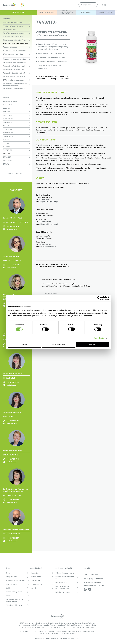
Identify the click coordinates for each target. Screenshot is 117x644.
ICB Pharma (14, 5)
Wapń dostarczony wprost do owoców (13, 56)
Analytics (34, 589)
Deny (25, 345)
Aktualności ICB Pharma (15, 606)
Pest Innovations (42, 13)
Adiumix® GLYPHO (10, 102)
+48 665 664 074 (13, 266)
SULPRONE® (8, 151)
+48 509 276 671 (45, 201)
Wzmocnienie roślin (10, 31)
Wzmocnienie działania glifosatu (14, 90)
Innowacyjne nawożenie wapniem (14, 60)
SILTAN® (6, 148)
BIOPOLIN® (7, 116)
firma (8, 569)
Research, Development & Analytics (63, 13)
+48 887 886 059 (13, 539)
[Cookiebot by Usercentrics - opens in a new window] (99, 298)
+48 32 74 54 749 (13, 460)
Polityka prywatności (68, 640)
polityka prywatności (63, 569)
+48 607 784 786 (13, 501)
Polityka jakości (12, 578)
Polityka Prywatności (63, 593)
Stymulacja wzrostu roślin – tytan (14, 52)
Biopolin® (40, 171)
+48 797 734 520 (45, 223)
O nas (8, 574)
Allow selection (58, 345)
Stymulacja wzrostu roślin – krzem (15, 41)
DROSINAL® (8, 123)
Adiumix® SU (8, 106)
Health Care (84, 13)
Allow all (92, 345)
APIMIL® (6, 113)
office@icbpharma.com (93, 580)
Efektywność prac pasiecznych (13, 81)
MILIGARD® (8, 130)
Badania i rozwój (12, 586)
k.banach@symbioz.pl (50, 225)
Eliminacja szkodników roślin (13, 24)
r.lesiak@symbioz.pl (49, 248)
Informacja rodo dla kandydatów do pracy (63, 589)
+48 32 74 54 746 (13, 383)
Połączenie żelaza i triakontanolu (14, 74)
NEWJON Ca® (8, 134)
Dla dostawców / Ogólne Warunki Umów (15, 602)
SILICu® (6, 141)
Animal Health (105, 13)
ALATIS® (6, 109)
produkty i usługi (37, 569)
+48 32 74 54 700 (91, 576)
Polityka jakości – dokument (16, 582)
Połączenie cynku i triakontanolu (14, 67)
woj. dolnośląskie (51, 294)
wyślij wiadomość (12, 230)
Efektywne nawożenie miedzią (13, 38)
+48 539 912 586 (45, 245)
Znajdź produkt (86, 5)
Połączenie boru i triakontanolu (14, 71)
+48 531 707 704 (13, 227)
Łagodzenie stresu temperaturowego (15, 45)
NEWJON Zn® (8, 137)
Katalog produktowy (15, 174)
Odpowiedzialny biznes (14, 593)
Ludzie (8, 589)
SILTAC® (6, 144)
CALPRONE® (8, 120)
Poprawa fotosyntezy (10, 48)
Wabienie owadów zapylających (14, 78)
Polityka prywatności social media (65, 579)
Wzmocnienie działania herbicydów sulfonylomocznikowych (15, 86)
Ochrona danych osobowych (65, 574)
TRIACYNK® (8, 162)
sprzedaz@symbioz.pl (50, 203)
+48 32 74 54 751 (13, 422)
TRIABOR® (7, 158)
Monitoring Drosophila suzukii (13, 27)
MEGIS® (6, 127)
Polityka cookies (61, 584)
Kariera (9, 597)
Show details (99, 338)
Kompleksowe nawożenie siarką (14, 34)
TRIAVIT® (7, 155)
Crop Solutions (16, 13)
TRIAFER (6, 165)
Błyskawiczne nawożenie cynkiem (14, 64)
